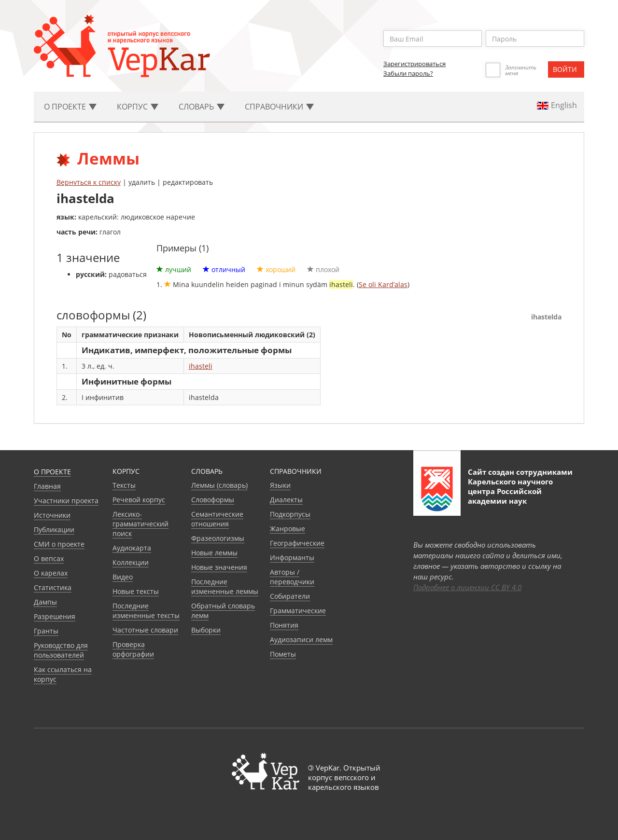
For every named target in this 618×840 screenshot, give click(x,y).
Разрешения (55, 616)
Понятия (284, 625)
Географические (297, 543)
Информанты (292, 558)
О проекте (52, 472)
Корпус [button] (138, 107)
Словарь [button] (202, 107)
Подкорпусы (290, 514)
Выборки (206, 630)
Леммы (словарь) (219, 485)
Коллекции (131, 562)
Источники (52, 515)
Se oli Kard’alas (383, 284)
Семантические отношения (217, 519)
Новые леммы (214, 553)
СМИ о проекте (59, 544)
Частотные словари (145, 630)
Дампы (45, 602)
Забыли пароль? (408, 73)
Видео (123, 577)
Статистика (53, 587)
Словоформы (213, 500)
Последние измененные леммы (225, 586)
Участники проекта (66, 501)
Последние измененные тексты (146, 611)
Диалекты (286, 500)
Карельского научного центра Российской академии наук (510, 491)
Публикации (54, 530)
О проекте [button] (70, 107)
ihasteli (201, 366)
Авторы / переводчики (292, 577)
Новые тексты (136, 591)
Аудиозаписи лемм (301, 640)
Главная (47, 486)
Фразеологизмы (218, 538)
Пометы (283, 654)
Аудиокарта (132, 548)
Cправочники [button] (279, 107)
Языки (280, 485)
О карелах (51, 573)
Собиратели (290, 596)
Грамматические (298, 611)
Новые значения (219, 567)
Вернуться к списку (89, 182)
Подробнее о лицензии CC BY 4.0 (467, 587)
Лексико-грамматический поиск (140, 524)
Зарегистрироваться (414, 64)
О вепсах (49, 558)
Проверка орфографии (133, 649)
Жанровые (288, 529)
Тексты (124, 485)
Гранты (46, 631)
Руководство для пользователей (61, 650)
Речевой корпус (139, 500)
